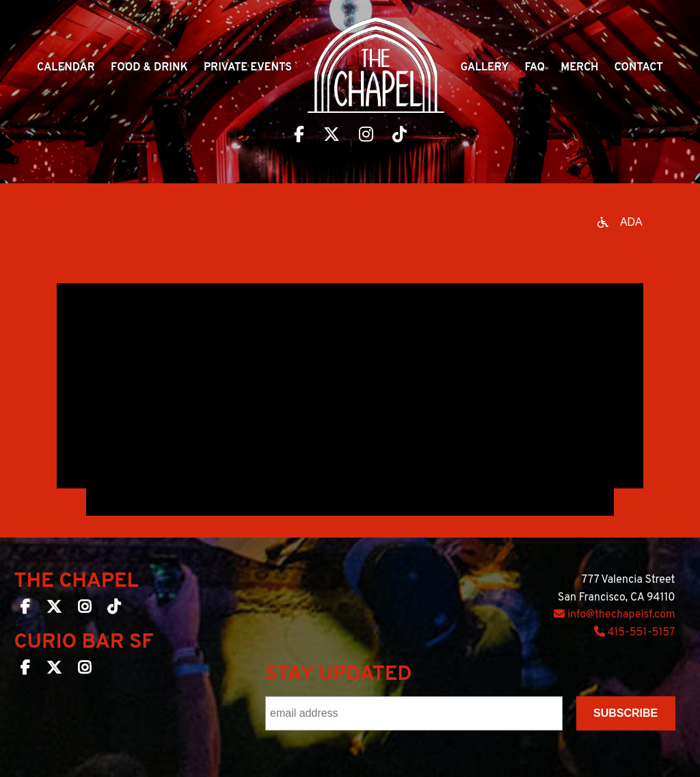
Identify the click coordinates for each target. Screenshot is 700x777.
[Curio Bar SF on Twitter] (54, 670)
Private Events (248, 68)
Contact (639, 68)
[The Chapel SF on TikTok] (114, 609)
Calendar (66, 68)
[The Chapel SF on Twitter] (54, 609)
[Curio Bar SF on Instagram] (84, 670)
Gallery (484, 68)
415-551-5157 (635, 633)
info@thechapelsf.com (614, 615)
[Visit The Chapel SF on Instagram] (366, 136)
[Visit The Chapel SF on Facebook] (299, 136)
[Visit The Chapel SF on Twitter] (332, 136)
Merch (579, 68)
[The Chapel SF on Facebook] (25, 609)
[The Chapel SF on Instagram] (84, 609)
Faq (535, 68)
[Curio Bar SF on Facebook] (25, 670)
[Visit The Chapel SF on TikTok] (400, 136)
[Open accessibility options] (620, 222)
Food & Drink (149, 68)
